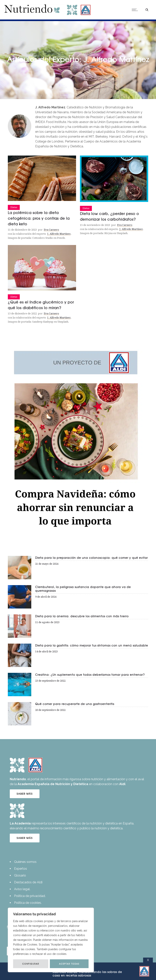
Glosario (20, 875)
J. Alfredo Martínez (59, 234)
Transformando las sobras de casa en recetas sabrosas (87, 974)
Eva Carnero (51, 230)
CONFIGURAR (31, 964)
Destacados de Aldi (28, 882)
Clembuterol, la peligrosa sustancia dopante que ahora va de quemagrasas (83, 589)
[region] (51, 940)
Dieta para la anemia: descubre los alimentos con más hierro (82, 616)
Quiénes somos (25, 862)
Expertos (21, 869)
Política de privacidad (30, 896)
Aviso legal (22, 889)
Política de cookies (28, 903)
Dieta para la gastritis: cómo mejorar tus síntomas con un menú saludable (92, 645)
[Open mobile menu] (136, 10)
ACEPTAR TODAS (69, 964)
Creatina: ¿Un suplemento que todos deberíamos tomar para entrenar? (90, 675)
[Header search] (147, 9)
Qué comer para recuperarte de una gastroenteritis (75, 704)
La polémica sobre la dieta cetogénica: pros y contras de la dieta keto (39, 218)
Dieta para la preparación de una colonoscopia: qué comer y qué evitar (91, 558)
